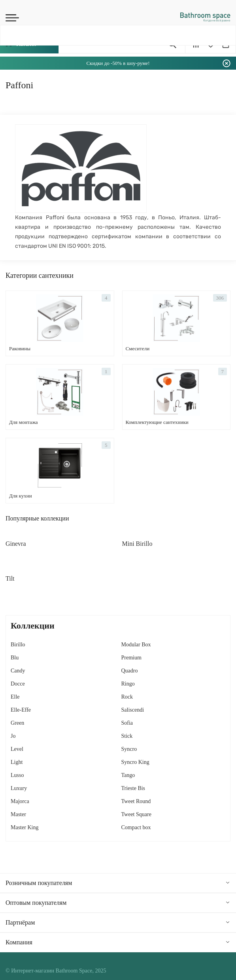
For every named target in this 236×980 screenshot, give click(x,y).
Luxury (19, 788)
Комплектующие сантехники (157, 422)
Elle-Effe (21, 710)
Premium (131, 658)
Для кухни (21, 496)
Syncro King (135, 762)
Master (18, 814)
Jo (13, 736)
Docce (18, 684)
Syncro (129, 749)
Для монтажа (24, 422)
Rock (127, 697)
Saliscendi (133, 710)
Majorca (20, 801)
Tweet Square (136, 814)
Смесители (138, 349)
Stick (127, 736)
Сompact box (136, 827)
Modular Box (136, 645)
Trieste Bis (133, 788)
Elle (15, 697)
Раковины (20, 349)
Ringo (128, 684)
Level (17, 749)
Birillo (18, 645)
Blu (15, 658)
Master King (25, 827)
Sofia (127, 723)
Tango (128, 775)
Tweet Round (136, 801)
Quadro (130, 671)
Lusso (17, 775)
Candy (18, 671)
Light (17, 762)
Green (17, 723)
